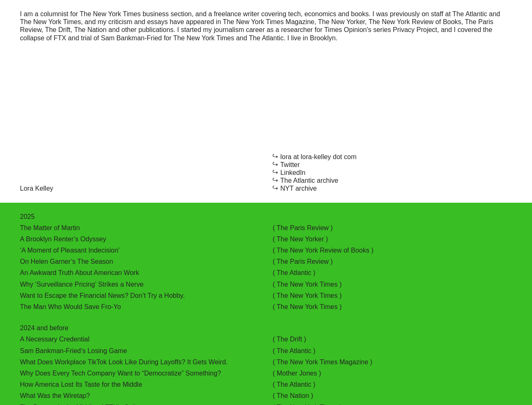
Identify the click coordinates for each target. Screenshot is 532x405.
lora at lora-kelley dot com (319, 157)
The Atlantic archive (309, 180)
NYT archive (299, 188)
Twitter (290, 165)
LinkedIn (293, 173)
